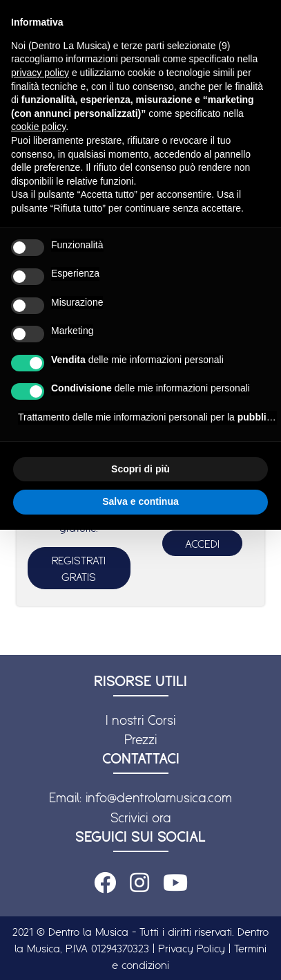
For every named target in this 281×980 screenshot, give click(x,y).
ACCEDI (202, 544)
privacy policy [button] (40, 73)
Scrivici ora (141, 817)
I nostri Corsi (140, 720)
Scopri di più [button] (140, 469)
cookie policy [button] (38, 127)
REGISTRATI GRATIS (79, 568)
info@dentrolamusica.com (159, 797)
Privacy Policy (192, 948)
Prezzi (140, 739)
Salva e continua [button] (140, 501)
